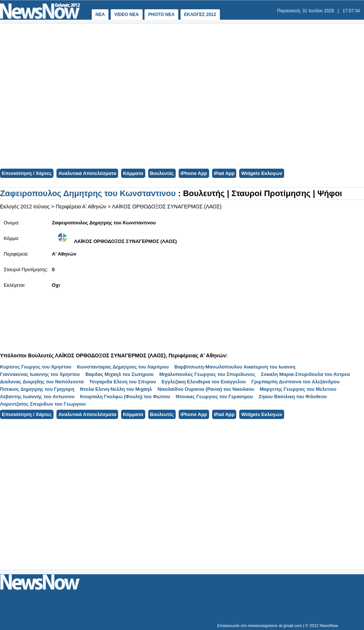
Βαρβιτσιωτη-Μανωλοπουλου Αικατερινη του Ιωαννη (235, 367)
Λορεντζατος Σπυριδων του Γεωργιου (43, 404)
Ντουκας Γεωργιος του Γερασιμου (214, 397)
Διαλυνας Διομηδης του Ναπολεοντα (42, 382)
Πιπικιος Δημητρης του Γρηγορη (37, 389)
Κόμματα (133, 173)
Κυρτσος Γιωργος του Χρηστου (36, 367)
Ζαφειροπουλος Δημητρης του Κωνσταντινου (89, 193)
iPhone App (194, 173)
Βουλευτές (162, 173)
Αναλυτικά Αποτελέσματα (87, 173)
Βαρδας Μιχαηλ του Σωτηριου (120, 374)
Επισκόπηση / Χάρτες (27, 173)
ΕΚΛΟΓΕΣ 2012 (200, 14)
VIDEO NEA (127, 14)
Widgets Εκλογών (261, 173)
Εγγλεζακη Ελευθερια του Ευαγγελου (204, 382)
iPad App (224, 173)
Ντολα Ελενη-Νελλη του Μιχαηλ (116, 389)
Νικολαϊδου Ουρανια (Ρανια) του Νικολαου (206, 389)
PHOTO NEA (161, 14)
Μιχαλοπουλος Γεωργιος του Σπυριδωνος (207, 374)
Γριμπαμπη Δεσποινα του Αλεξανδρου (296, 382)
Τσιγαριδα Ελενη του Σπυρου (123, 382)
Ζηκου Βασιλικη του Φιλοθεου (293, 397)
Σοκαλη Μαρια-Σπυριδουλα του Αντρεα (305, 374)
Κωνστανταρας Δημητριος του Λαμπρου (123, 367)
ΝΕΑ (100, 14)
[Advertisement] (116, 95)
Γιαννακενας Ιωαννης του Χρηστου (40, 374)
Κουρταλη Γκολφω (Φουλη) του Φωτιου (125, 397)
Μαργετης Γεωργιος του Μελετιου (298, 389)
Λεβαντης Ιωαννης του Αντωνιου (37, 397)
